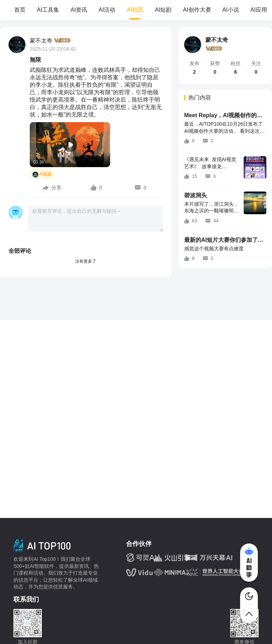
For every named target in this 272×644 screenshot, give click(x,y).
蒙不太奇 (41, 41)
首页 (20, 10)
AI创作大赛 (197, 10)
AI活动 (107, 10)
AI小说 (231, 10)
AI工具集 (48, 10)
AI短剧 (163, 10)
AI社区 (135, 10)
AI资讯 (79, 10)
